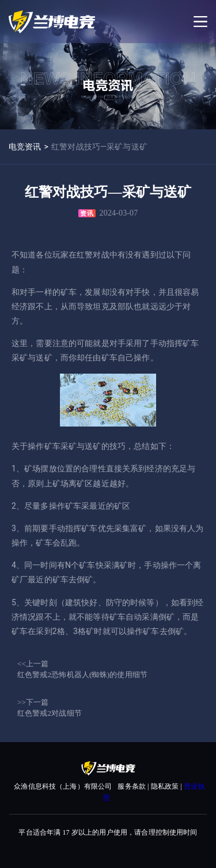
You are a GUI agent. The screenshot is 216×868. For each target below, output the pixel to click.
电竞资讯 (25, 147)
